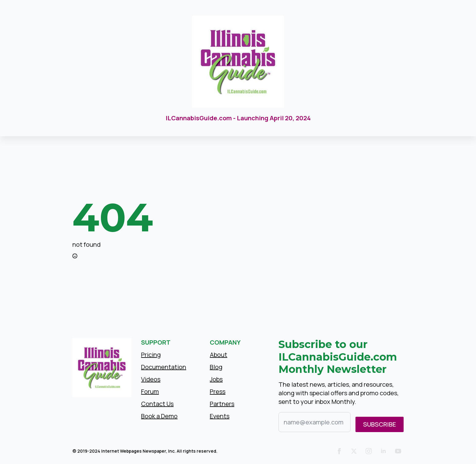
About (219, 355)
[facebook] (339, 451)
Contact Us (157, 404)
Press (218, 391)
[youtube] (398, 451)
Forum (150, 391)
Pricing (151, 355)
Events (220, 416)
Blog (216, 367)
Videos (151, 379)
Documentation (164, 367)
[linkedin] (383, 451)
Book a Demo (159, 416)
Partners (222, 404)
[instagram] (369, 451)
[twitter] (354, 451)
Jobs (216, 379)
